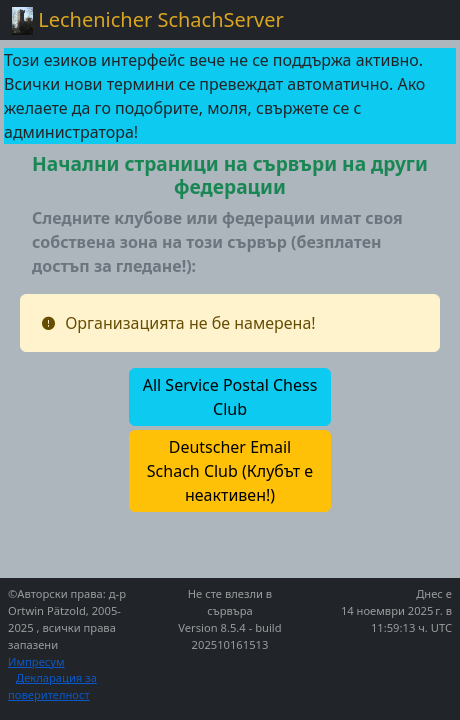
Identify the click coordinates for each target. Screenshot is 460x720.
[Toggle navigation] (420, 20)
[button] (230, 397)
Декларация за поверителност (52, 686)
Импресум (36, 661)
